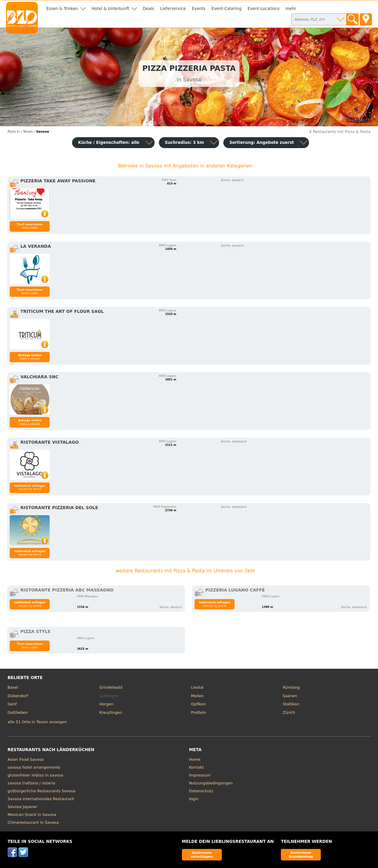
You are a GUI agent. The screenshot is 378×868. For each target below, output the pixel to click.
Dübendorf (18, 696)
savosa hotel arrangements (34, 767)
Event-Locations (264, 9)
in (14, 132)
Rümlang (291, 687)
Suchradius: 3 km (184, 142)
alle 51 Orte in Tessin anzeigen (37, 722)
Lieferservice (173, 9)
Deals (148, 9)
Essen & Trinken (62, 9)
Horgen (106, 704)
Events (199, 9)
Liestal (197, 687)
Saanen (290, 696)
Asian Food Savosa (26, 759)
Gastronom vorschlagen (202, 855)
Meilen (197, 696)
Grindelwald (111, 687)
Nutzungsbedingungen (211, 783)
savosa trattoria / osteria (31, 783)
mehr (291, 9)
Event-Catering (227, 9)
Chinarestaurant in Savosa (33, 822)
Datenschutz (201, 791)
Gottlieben (18, 712)
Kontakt (197, 767)
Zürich (289, 712)
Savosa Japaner (23, 807)
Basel (13, 687)
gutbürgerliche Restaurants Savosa (41, 791)
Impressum (200, 775)
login (194, 799)
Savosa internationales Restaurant (41, 799)
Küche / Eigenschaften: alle (109, 142)
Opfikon (198, 704)
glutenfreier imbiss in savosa (35, 775)
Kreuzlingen (111, 712)
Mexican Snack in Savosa (32, 815)
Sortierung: (262, 142)
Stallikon (291, 704)
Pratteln (199, 712)
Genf (12, 704)
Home (195, 759)
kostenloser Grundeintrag (301, 855)
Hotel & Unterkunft (110, 9)
